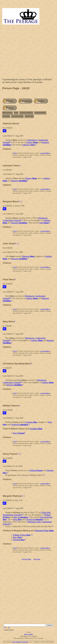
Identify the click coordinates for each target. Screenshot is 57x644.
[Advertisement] (28, 52)
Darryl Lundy (28, 634)
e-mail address (45, 153)
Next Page (29, 116)
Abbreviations (40, 113)
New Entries (7, 113)
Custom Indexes (26, 113)
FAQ (16, 113)
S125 (15, 153)
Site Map (6, 116)
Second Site (25, 642)
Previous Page (17, 116)
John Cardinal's (17, 642)
